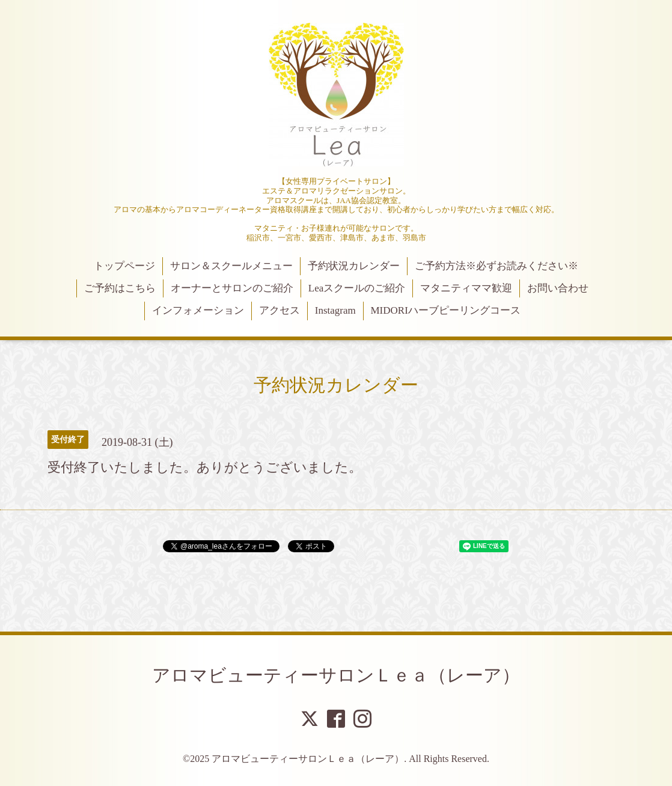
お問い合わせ (558, 288)
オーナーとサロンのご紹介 (232, 288)
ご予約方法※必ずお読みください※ (496, 266)
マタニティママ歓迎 (466, 288)
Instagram (335, 310)
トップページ (124, 266)
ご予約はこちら (120, 288)
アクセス (279, 310)
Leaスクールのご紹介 (357, 288)
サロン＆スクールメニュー (231, 266)
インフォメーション (198, 310)
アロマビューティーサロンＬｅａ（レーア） (336, 675)
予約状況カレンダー (354, 266)
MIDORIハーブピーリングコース (445, 310)
